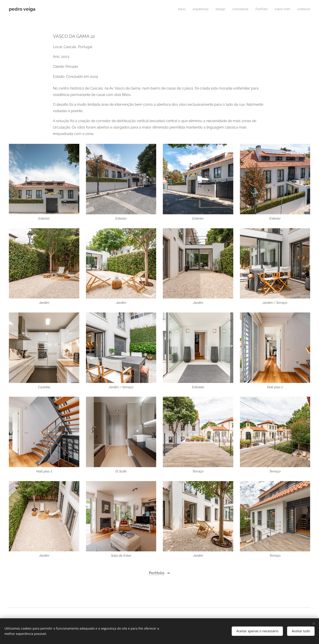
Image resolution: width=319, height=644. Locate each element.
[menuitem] (174, 9)
